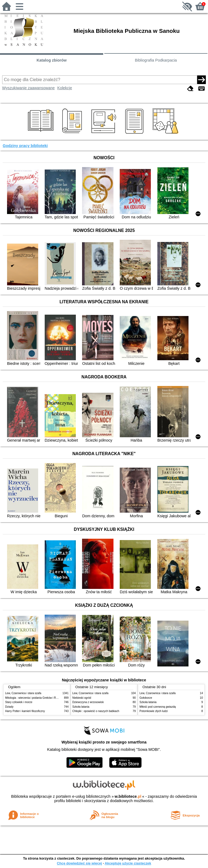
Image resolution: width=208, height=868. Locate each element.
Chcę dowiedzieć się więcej (79, 863)
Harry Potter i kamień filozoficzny (25, 711)
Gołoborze (146, 698)
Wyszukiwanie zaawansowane (28, 88)
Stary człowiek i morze (19, 702)
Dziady (9, 707)
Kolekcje (65, 88)
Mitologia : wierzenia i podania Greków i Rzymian (35, 698)
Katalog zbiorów (52, 60)
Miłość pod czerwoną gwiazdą (158, 707)
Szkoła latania (81, 707)
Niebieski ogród (82, 698)
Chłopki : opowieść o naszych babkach (96, 711)
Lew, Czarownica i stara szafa (23, 693)
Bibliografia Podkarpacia (156, 60)
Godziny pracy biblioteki (25, 146)
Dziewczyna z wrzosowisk (88, 702)
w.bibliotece (128, 796)
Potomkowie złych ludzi (154, 711)
